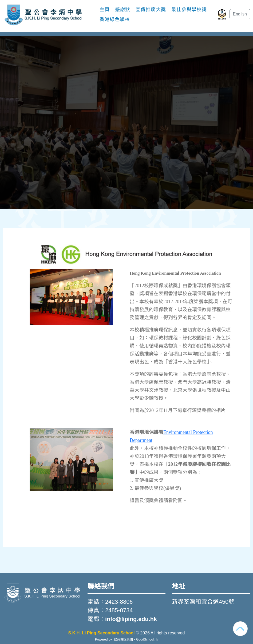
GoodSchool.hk (147, 639)
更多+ (179, 14)
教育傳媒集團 (123, 639)
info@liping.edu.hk (131, 619)
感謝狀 (123, 14)
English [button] (240, 14)
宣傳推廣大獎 (151, 14)
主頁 (105, 14)
